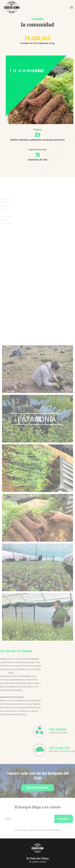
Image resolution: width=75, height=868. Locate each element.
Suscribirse (64, 819)
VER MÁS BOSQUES (37, 788)
